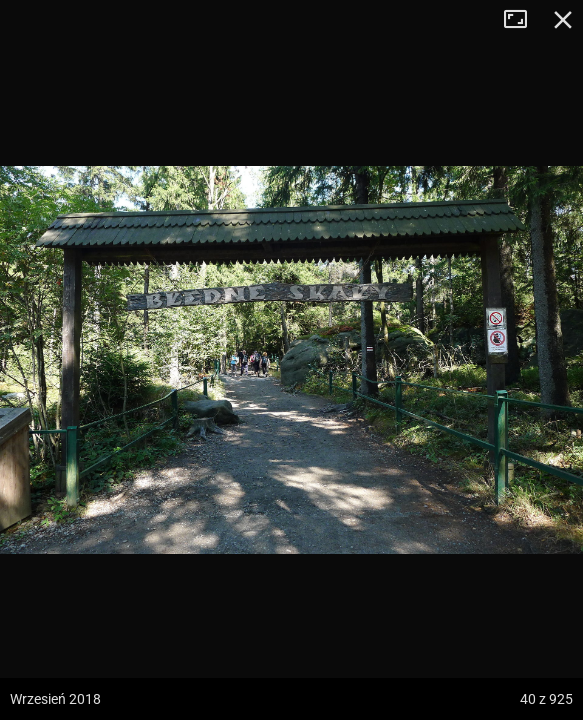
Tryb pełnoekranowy (523, 20)
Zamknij (563, 20)
